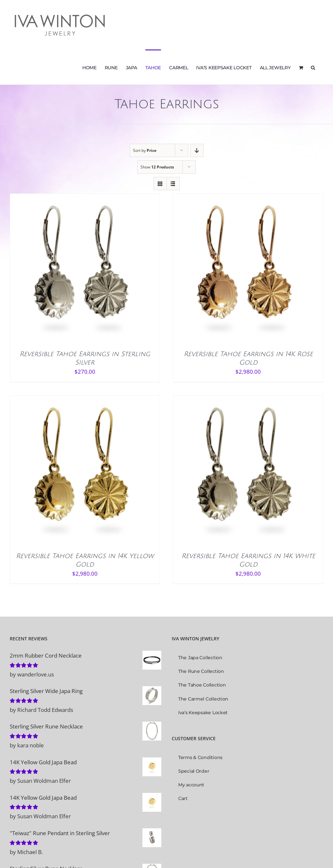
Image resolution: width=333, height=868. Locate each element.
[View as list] (173, 184)
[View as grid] (160, 184)
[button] (313, 67)
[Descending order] (197, 150)
